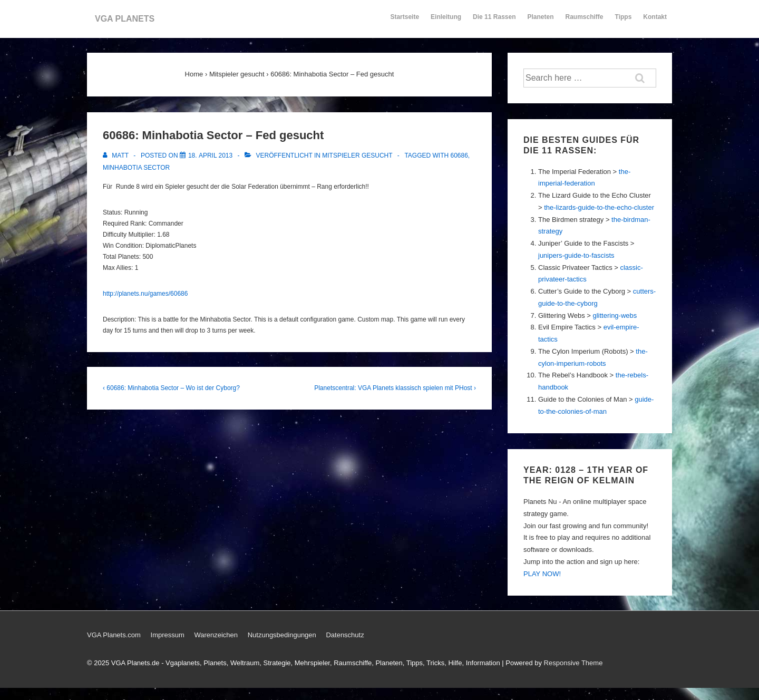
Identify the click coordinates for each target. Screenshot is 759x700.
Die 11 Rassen (494, 22)
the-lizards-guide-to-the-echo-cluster (599, 207)
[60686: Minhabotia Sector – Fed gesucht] (210, 155)
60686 (459, 155)
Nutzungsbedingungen (282, 635)
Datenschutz (345, 635)
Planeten (541, 22)
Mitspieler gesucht (357, 155)
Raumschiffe (585, 22)
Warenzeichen (216, 635)
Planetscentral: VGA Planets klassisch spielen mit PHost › (395, 388)
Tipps (624, 22)
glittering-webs (615, 315)
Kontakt (655, 22)
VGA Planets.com (114, 635)
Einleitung (446, 22)
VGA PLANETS (125, 19)
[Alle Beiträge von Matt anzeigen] (116, 155)
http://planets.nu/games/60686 (145, 294)
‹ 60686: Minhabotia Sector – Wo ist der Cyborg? (171, 388)
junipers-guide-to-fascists (576, 255)
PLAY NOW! (542, 574)
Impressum (168, 635)
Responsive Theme (573, 663)
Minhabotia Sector (136, 168)
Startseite (405, 17)
